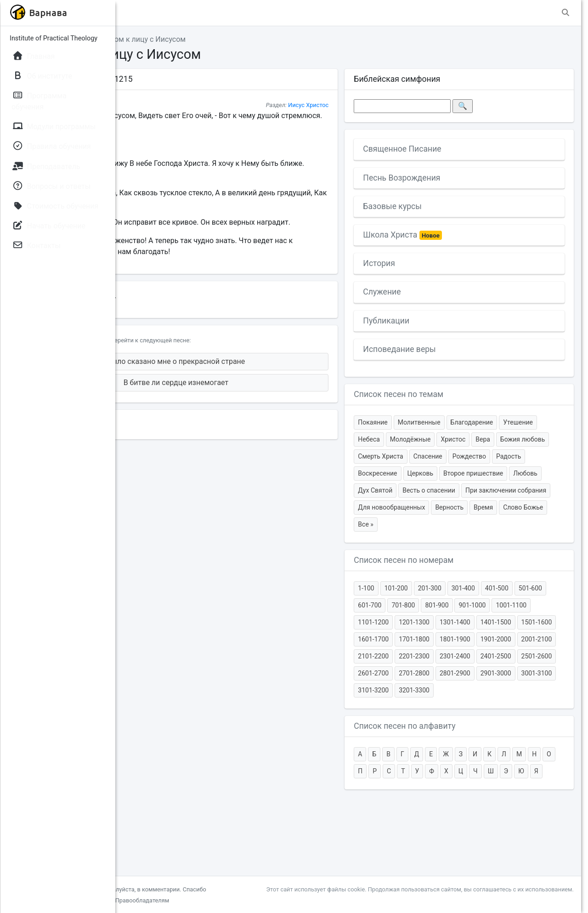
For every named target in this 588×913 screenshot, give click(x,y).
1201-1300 (540, 656)
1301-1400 (421, 673)
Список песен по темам (447, 394)
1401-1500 (462, 673)
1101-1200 (499, 656)
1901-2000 (503, 690)
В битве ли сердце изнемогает (257, 394)
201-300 (478, 622)
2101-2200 (421, 707)
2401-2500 (544, 707)
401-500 (545, 622)
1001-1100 (458, 656)
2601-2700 (462, 724)
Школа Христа (451, 235)
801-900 (518, 639)
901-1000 (420, 656)
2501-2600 (421, 724)
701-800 (485, 639)
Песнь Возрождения (450, 178)
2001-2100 (544, 690)
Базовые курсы (441, 206)
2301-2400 (503, 707)
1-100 (414, 622)
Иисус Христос (356, 105)
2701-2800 (503, 724)
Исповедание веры (447, 349)
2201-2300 (462, 707)
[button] (137, 13)
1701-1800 (421, 690)
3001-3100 (462, 741)
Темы (177, 39)
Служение (430, 292)
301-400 (511, 622)
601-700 (451, 639)
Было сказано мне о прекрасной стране (257, 372)
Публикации (434, 321)
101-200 (444, 622)
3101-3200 (503, 741)
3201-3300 (544, 741)
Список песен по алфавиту (453, 777)
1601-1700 (544, 673)
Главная (143, 39)
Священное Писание (450, 149)
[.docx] (216, 307)
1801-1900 (462, 690)
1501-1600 (503, 673)
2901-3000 (421, 741)
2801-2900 (544, 724)
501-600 (418, 639)
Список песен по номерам (452, 594)
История (427, 263)
